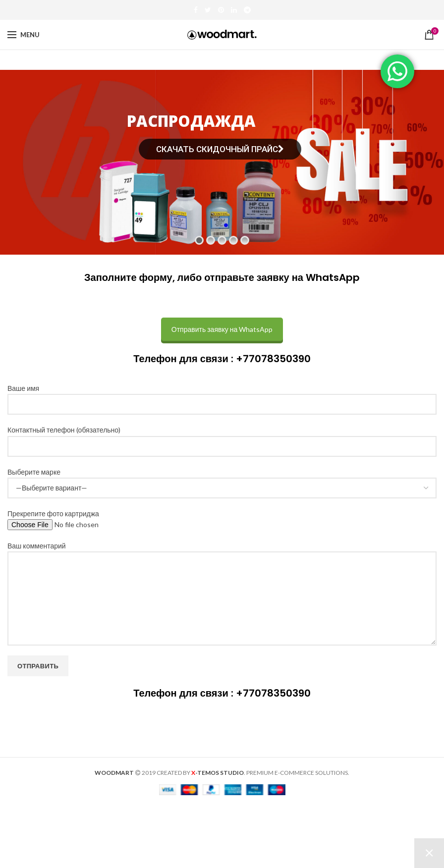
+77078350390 (273, 359)
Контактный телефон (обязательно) (222, 437)
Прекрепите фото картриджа (75, 519)
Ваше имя (222, 396)
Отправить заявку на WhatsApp (222, 329)
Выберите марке (222, 480)
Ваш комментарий (222, 572)
